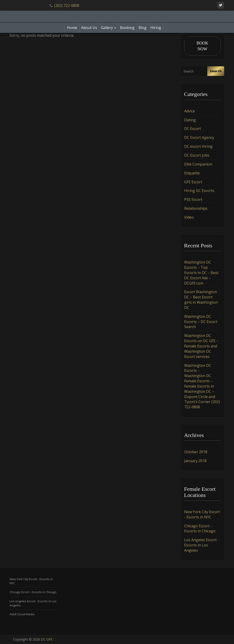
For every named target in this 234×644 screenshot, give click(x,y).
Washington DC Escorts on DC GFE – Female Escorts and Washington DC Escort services (201, 346)
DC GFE (47, 639)
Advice (190, 111)
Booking (127, 28)
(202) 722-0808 (67, 5)
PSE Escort (193, 199)
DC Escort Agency (199, 137)
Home (72, 28)
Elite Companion (198, 164)
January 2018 (195, 461)
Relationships (196, 208)
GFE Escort (193, 182)
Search (216, 71)
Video (189, 217)
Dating (190, 120)
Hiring (156, 28)
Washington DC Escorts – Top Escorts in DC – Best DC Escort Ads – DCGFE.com (201, 273)
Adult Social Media (22, 614)
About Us (89, 28)
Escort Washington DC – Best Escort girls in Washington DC (201, 300)
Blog (142, 28)
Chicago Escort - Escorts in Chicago (200, 529)
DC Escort (193, 129)
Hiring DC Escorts (199, 191)
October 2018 (196, 452)
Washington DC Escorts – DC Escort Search (201, 322)
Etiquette (192, 173)
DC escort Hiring (198, 146)
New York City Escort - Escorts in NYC (202, 514)
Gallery (109, 28)
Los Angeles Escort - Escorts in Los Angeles (202, 545)
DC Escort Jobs (197, 155)
